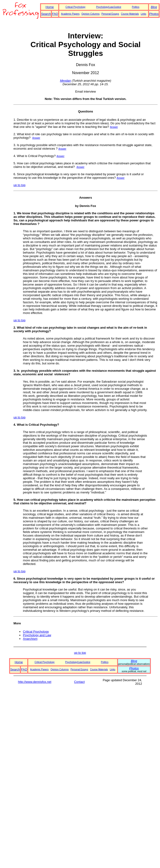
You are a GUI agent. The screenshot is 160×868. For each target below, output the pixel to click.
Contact (79, 682)
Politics (136, 7)
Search (46, 14)
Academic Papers (70, 14)
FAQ (55, 14)
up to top (19, 185)
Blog (154, 7)
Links (143, 14)
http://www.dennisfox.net (35, 682)
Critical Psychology (75, 7)
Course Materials (130, 14)
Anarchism (30, 639)
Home (50, 7)
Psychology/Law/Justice (109, 7)
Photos (154, 14)
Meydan (65, 81)
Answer (114, 127)
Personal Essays (110, 14)
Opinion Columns (91, 14)
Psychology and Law (37, 635)
